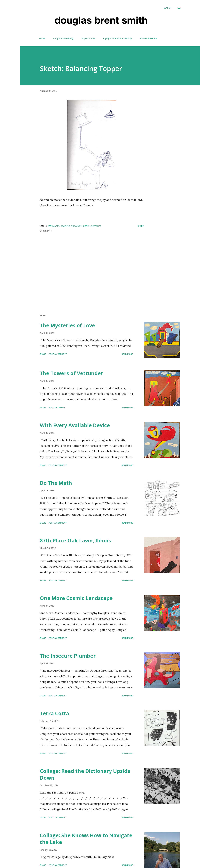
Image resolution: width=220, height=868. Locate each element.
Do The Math (56, 483)
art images (54, 226)
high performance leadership (118, 38)
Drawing (65, 226)
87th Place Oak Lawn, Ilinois (75, 541)
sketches (96, 226)
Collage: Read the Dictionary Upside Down (85, 774)
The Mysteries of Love (67, 325)
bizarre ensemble (149, 38)
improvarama (88, 38)
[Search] (167, 8)
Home (42, 38)
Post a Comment (58, 354)
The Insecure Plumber (68, 656)
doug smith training (63, 38)
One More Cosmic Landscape (76, 598)
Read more (127, 354)
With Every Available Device (75, 425)
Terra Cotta (54, 713)
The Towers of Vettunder (71, 373)
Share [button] (141, 226)
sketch (86, 226)
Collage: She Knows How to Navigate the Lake (86, 839)
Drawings (76, 226)
